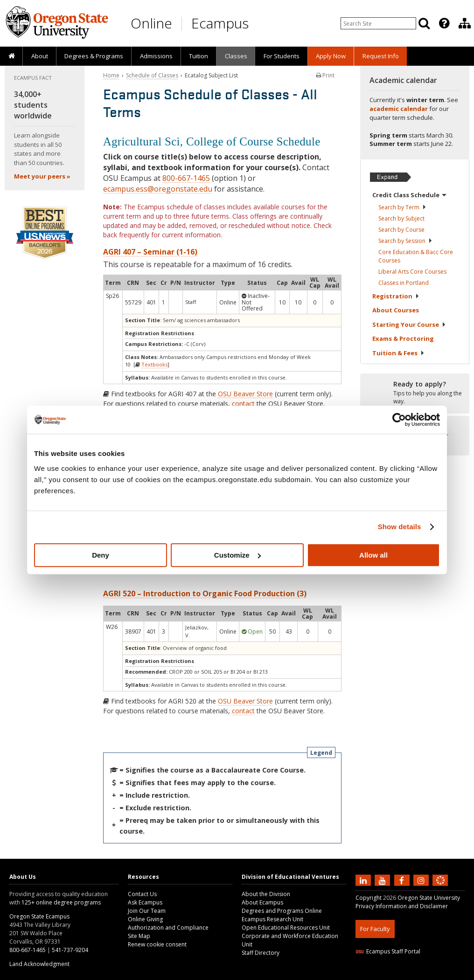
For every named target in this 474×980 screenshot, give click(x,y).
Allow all (373, 555)
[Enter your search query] (378, 23)
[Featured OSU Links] (444, 23)
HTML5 (408, 974)
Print (325, 75)
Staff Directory (261, 953)
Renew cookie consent (157, 944)
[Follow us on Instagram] (422, 880)
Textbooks (154, 364)
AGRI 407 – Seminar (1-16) (150, 252)
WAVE (449, 974)
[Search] (424, 23)
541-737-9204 (70, 950)
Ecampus (220, 23)
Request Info (381, 56)
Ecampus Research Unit (272, 919)
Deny (101, 555)
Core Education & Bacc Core (416, 256)
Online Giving (145, 919)
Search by (402, 207)
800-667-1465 (186, 178)
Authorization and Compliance (168, 928)
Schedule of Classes (152, 75)
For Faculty (375, 929)
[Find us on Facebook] (403, 880)
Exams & (403, 338)
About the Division (266, 894)
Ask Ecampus (145, 902)
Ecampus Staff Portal (388, 951)
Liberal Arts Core (412, 272)
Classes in (404, 283)
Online (151, 23)
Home (111, 75)
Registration (396, 296)
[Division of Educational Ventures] (465, 23)
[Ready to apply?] (415, 393)
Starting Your (409, 324)
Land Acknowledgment (39, 964)
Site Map (139, 936)
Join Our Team (147, 911)
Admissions (156, 56)
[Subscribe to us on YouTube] (383, 880)
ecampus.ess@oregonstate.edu (158, 189)
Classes (236, 56)
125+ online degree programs (61, 902)
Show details (400, 527)
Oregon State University (429, 898)
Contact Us (142, 894)
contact (243, 404)
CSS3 (429, 974)
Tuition (199, 56)
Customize (237, 555)
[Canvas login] (440, 888)
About (40, 56)
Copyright (369, 898)
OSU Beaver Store (245, 394)
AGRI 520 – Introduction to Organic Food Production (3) (205, 594)
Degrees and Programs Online (282, 911)
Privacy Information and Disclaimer (402, 906)
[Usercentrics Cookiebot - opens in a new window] (399, 420)
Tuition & (398, 353)
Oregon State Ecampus (39, 916)
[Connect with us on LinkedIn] (364, 880)
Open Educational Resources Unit (286, 928)
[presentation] (443, 23)
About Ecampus (262, 902)
